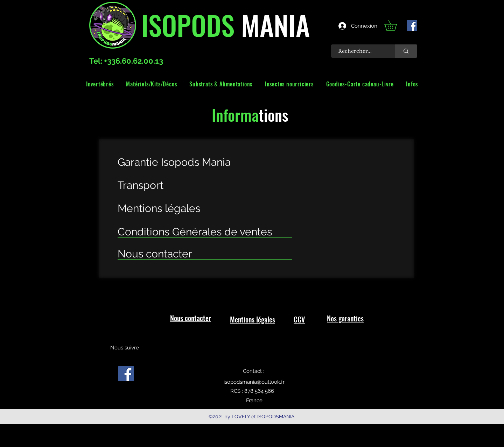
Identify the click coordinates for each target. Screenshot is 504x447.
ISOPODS (188, 24)
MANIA (272, 24)
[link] (395, 25)
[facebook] (412, 26)
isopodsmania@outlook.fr (254, 382)
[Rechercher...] (359, 51)
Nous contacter (191, 318)
